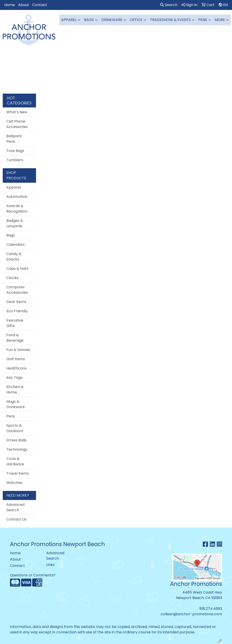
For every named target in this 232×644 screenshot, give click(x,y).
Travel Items (18, 473)
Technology (17, 449)
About (24, 5)
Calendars (16, 245)
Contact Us (16, 519)
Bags (89, 20)
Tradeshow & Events (170, 20)
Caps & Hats (17, 269)
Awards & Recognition (17, 209)
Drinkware (112, 20)
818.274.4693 (211, 609)
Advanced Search (15, 507)
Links (50, 565)
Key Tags (14, 378)
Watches (14, 483)
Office (136, 20)
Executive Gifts (15, 323)
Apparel (69, 20)
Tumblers (15, 160)
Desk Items (16, 302)
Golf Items (16, 359)
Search (169, 5)
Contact (40, 5)
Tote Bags (15, 151)
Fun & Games (18, 350)
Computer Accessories (17, 290)
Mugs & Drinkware (16, 404)
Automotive (17, 197)
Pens (203, 20)
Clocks (12, 278)
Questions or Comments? (33, 575)
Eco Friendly (17, 311)
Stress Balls (16, 440)
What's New (17, 112)
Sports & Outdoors (15, 428)
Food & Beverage (15, 338)
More (220, 20)
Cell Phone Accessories (17, 124)
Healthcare (16, 368)
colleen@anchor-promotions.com (191, 614)
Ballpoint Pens (14, 139)
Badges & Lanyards (15, 223)
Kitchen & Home (15, 389)
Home (10, 5)
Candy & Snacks (14, 257)
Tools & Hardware (15, 461)
